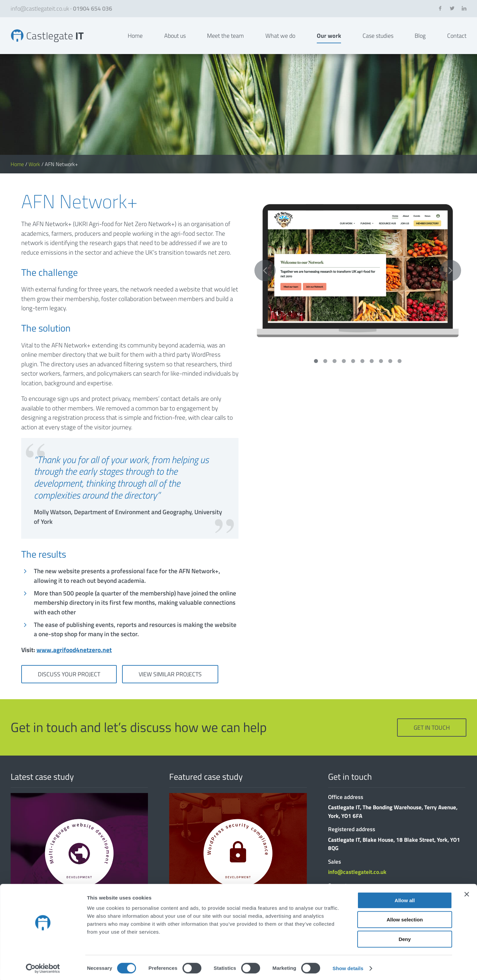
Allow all (405, 899)
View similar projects (170, 685)
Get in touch (432, 738)
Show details (348, 967)
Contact (457, 41)
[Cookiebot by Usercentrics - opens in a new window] (43, 967)
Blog (420, 41)
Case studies (378, 41)
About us (175, 41)
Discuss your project (69, 685)
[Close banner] (467, 893)
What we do (280, 41)
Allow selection (405, 919)
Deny (405, 938)
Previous (265, 281)
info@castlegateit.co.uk (40, 8)
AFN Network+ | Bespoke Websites (53, 41)
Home (135, 41)
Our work (329, 41)
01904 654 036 (93, 8)
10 (400, 372)
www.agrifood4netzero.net (74, 661)
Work (34, 175)
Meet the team (225, 41)
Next (450, 281)
